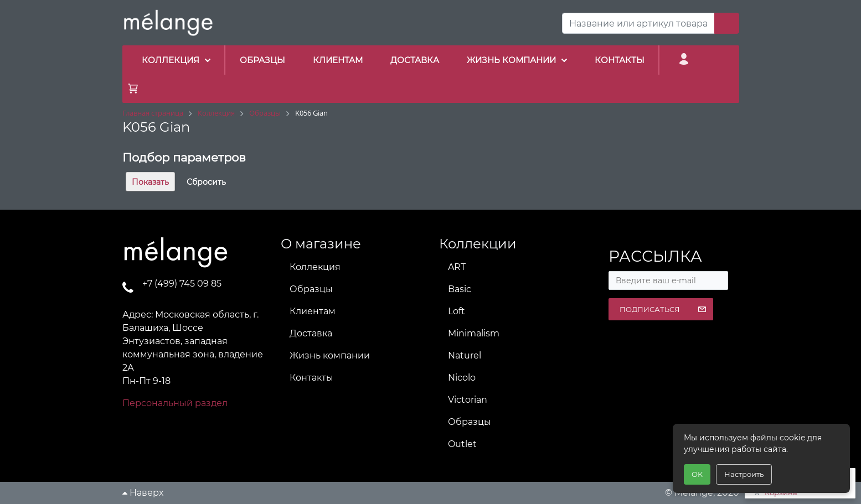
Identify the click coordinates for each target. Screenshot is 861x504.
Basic (460, 289)
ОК (697, 474)
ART (457, 267)
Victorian (468, 400)
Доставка (311, 333)
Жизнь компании (330, 355)
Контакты (311, 378)
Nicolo (462, 378)
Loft (457, 311)
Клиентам (313, 311)
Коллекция (315, 267)
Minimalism (474, 333)
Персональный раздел (175, 403)
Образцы (311, 289)
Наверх (143, 493)
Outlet (462, 444)
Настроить (744, 474)
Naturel (465, 355)
